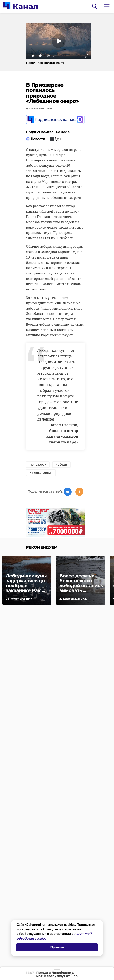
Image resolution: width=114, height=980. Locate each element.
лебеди (61, 465)
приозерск (38, 465)
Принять (57, 947)
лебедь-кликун (41, 473)
